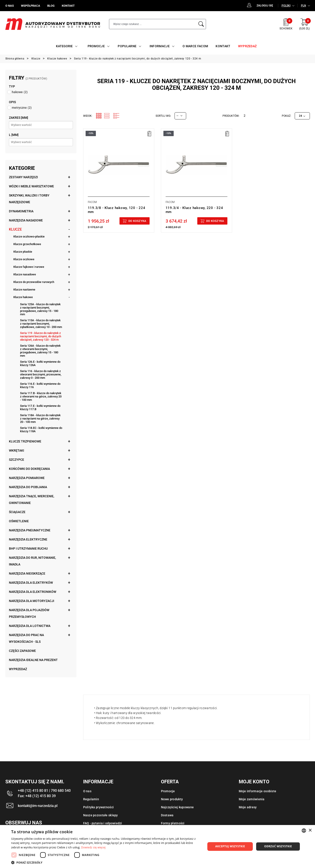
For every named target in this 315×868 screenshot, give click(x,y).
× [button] (310, 830)
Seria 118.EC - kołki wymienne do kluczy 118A (41, 430)
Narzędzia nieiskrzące (27, 573)
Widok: (88, 116)
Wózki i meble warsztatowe (31, 186)
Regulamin (91, 799)
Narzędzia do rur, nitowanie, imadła (32, 561)
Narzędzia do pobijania (28, 487)
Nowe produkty (172, 799)
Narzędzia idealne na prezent (33, 660)
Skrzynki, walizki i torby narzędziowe (29, 199)
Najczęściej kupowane (177, 807)
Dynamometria (21, 211)
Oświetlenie (19, 521)
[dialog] (157, 847)
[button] (106, 862)
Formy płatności (173, 823)
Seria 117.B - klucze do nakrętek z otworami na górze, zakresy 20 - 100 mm (41, 396)
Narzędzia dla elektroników (33, 592)
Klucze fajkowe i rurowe (29, 267)
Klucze (15, 229)
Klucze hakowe (23, 297)
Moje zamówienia (252, 799)
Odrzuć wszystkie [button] (278, 846)
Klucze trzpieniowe (25, 441)
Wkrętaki (16, 450)
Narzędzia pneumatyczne (30, 530)
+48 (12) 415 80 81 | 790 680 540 (44, 791)
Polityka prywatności (99, 807)
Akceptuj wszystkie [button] (230, 846)
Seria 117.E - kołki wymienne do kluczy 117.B (40, 407)
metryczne (22, 108)
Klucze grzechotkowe (27, 244)
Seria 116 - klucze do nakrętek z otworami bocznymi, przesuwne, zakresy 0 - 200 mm (41, 374)
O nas (87, 791)
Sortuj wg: (163, 116)
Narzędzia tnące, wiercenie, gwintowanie (32, 500)
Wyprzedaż (18, 669)
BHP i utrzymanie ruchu (28, 549)
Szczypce (16, 460)
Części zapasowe (22, 651)
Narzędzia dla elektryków (31, 583)
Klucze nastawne (24, 290)
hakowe (20, 92)
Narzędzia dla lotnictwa (30, 626)
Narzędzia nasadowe (26, 220)
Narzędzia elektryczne (28, 539)
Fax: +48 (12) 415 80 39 (37, 796)
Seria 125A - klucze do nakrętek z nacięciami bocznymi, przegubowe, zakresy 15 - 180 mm (40, 309)
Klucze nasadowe (25, 274)
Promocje (168, 791)
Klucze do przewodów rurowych (34, 282)
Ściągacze (17, 512)
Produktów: (231, 116)
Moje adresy (248, 807)
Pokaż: (286, 116)
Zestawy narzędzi (23, 177)
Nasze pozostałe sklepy (101, 815)
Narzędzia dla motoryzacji (32, 601)
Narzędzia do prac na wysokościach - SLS (26, 638)
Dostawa (167, 815)
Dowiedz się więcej (93, 847)
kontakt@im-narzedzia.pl (38, 806)
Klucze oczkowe (24, 259)
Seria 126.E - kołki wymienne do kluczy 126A (40, 363)
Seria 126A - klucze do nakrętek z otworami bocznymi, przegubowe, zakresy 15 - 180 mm (40, 351)
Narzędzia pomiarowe (27, 478)
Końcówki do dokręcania (29, 469)
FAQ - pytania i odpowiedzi (103, 823)
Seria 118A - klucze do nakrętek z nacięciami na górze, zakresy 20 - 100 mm (40, 419)
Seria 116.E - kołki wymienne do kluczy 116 (40, 385)
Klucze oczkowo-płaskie (29, 236)
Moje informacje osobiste (258, 791)
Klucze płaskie (23, 252)
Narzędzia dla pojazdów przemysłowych (29, 613)
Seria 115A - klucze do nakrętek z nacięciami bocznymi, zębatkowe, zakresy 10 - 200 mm (41, 324)
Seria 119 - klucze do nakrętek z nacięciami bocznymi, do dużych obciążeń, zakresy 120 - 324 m (41, 336)
